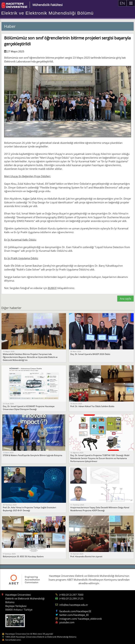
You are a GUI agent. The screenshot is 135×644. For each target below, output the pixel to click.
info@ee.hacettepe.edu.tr (74, 605)
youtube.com (67, 622)
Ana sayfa (125, 299)
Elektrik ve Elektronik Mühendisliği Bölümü (48, 13)
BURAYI (52, 288)
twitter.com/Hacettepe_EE (74, 615)
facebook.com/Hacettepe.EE (75, 611)
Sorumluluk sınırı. (13, 640)
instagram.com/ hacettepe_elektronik (81, 619)
